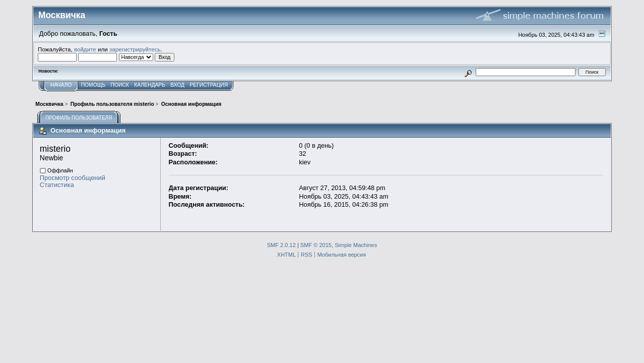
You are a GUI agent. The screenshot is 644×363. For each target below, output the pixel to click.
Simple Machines (356, 245)
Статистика (57, 185)
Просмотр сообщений (73, 178)
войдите (85, 49)
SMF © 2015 (316, 245)
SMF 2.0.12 (281, 245)
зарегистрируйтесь (135, 49)
